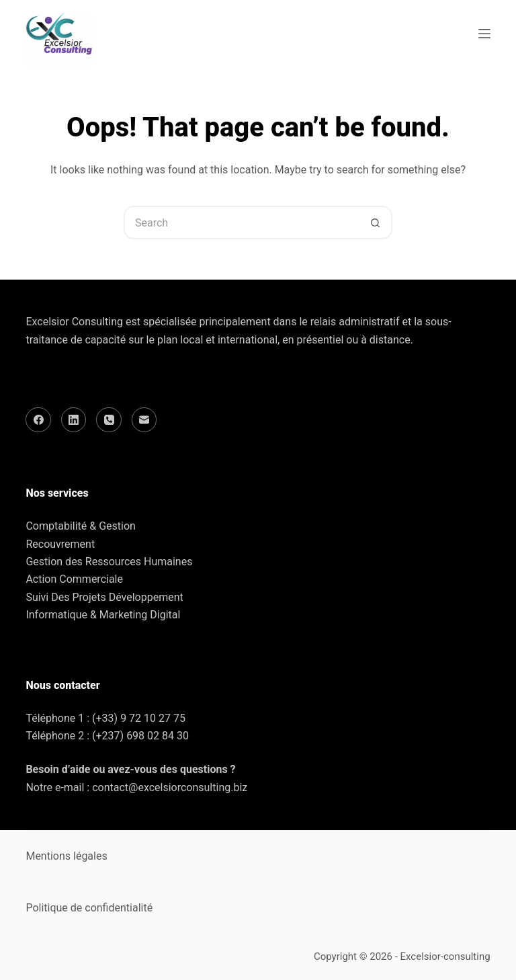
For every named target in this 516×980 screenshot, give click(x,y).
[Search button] (376, 222)
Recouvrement (60, 544)
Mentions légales (66, 856)
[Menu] (484, 34)
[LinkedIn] (74, 420)
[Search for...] (241, 222)
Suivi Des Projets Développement (104, 597)
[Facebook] (38, 420)
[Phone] (109, 420)
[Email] (144, 420)
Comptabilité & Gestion (80, 526)
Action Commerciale (74, 579)
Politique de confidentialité (89, 908)
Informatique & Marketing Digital (103, 615)
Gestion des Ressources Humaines (109, 562)
